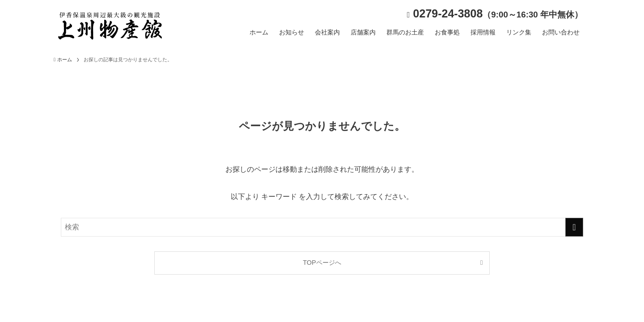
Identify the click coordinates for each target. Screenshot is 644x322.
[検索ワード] (322, 227)
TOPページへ (322, 263)
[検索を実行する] (574, 227)
